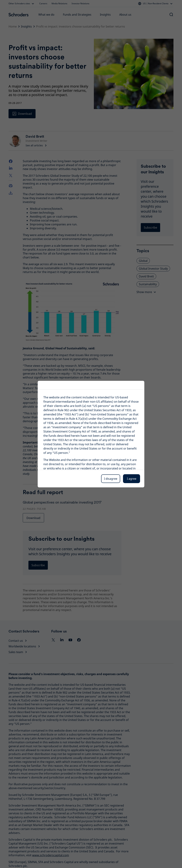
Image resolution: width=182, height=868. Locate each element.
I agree (132, 479)
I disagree (111, 479)
